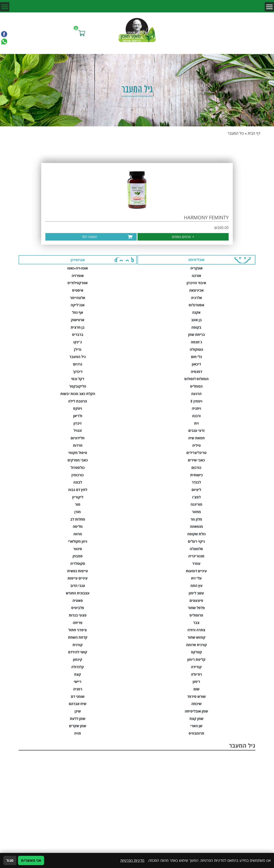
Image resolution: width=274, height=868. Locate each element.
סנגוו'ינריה (196, 556)
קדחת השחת (78, 637)
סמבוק (78, 556)
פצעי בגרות (78, 615)
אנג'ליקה (78, 305)
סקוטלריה (78, 563)
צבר (196, 623)
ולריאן (78, 416)
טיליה (196, 445)
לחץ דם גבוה (78, 490)
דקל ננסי (78, 379)
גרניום (78, 364)
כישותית (196, 475)
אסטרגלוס (196, 305)
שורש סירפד (196, 696)
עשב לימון (196, 593)
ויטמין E (196, 401)
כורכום (196, 468)
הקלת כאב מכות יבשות (78, 394)
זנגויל (78, 430)
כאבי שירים (196, 460)
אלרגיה (196, 298)
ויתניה (196, 408)
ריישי (78, 682)
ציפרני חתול (78, 630)
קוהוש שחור (196, 637)
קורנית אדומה (196, 645)
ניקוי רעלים (196, 541)
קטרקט (196, 652)
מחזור (196, 512)
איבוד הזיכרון (196, 283)
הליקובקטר (78, 386)
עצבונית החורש (78, 593)
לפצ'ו (196, 497)
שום (196, 689)
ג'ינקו (78, 342)
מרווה (78, 534)
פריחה (78, 623)
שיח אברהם (78, 704)
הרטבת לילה (78, 401)
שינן (78, 711)
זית (196, 423)
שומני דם (78, 696)
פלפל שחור (196, 608)
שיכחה (196, 704)
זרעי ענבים (196, 430)
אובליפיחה (196, 260)
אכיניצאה (196, 290)
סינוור (78, 549)
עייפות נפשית (78, 571)
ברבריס (78, 335)
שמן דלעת (78, 719)
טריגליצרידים (196, 453)
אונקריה (196, 268)
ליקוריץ (78, 497)
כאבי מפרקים (78, 460)
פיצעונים (196, 600)
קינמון (78, 659)
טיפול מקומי (78, 453)
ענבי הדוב (78, 586)
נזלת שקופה (196, 534)
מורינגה (196, 504)
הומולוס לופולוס (196, 379)
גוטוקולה (196, 349)
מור (78, 504)
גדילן (78, 349)
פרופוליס (196, 615)
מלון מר (196, 519)
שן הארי (196, 726)
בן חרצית (78, 327)
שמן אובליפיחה (196, 711)
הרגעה (196, 394)
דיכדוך (78, 372)
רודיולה (196, 674)
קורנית (78, 645)
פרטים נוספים (183, 237)
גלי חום (196, 357)
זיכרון (78, 423)
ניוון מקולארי (78, 541)
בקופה (196, 327)
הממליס (196, 386)
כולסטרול (78, 468)
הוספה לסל (89, 237)
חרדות (78, 445)
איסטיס (78, 290)
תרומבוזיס (196, 733)
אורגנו (196, 276)
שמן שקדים (78, 726)
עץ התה (196, 586)
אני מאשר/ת (31, 860)
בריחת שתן (196, 335)
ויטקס (78, 408)
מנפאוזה (196, 526)
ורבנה (196, 416)
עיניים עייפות (78, 578)
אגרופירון (78, 260)
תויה (78, 733)
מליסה (78, 526)
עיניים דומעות (196, 571)
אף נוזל (78, 312)
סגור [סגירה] (10, 860)
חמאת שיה (196, 438)
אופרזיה (78, 276)
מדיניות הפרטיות (132, 860)
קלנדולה (78, 667)
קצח (78, 674)
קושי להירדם (78, 652)
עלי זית (196, 578)
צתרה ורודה (196, 630)
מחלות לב (78, 519)
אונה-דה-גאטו (78, 268)
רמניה (78, 689)
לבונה (78, 482)
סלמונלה (196, 549)
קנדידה (196, 667)
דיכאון (196, 364)
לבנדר (196, 482)
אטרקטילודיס (78, 283)
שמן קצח (196, 719)
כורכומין (78, 475)
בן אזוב (196, 320)
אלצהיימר (78, 298)
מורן (78, 512)
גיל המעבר (78, 357)
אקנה (196, 312)
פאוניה (78, 600)
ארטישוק (78, 320)
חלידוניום (78, 438)
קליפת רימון (196, 659)
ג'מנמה (196, 342)
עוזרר (196, 563)
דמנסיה (196, 372)
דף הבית (254, 133)
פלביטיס (78, 608)
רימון (196, 682)
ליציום (196, 490)
